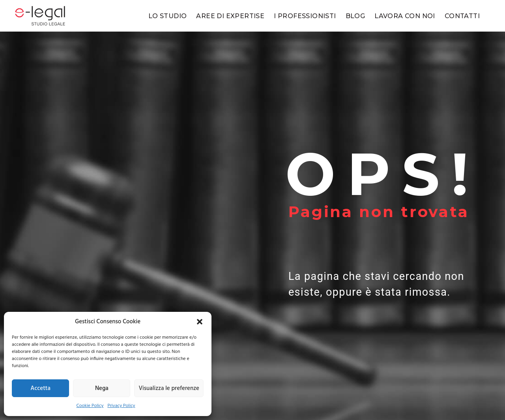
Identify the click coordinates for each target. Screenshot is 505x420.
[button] (200, 322)
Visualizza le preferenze (169, 388)
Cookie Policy (90, 406)
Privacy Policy (121, 406)
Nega (102, 388)
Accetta (40, 388)
